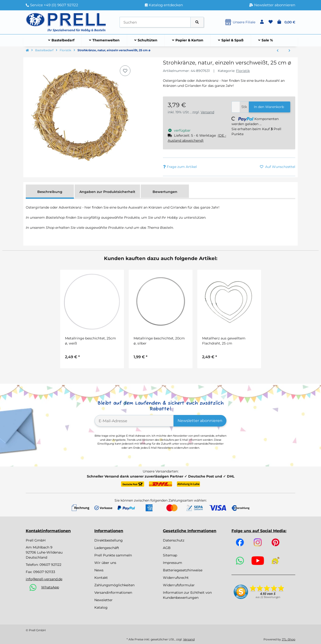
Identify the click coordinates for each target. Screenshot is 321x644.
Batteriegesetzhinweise (183, 570)
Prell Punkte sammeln (113, 555)
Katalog (101, 607)
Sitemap (170, 555)
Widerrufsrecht (176, 578)
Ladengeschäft (107, 548)
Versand (207, 112)
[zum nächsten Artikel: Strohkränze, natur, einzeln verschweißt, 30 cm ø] (289, 51)
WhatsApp (50, 587)
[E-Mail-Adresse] (134, 421)
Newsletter (103, 600)
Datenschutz (174, 540)
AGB (167, 548)
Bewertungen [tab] (165, 192)
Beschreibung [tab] (50, 192)
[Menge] (236, 107)
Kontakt (101, 578)
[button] (262, 22)
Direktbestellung (109, 540)
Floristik (243, 71)
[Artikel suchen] (197, 22)
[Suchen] (155, 22)
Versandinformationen (113, 593)
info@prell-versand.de (44, 579)
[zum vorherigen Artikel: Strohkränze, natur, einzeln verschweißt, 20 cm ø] (278, 51)
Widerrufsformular (179, 585)
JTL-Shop (289, 639)
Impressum (173, 563)
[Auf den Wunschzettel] (125, 71)
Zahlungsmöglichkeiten (114, 585)
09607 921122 (50, 565)
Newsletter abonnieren (200, 421)
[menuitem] (61, 40)
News (99, 570)
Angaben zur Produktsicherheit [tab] (107, 192)
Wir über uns (105, 563)
